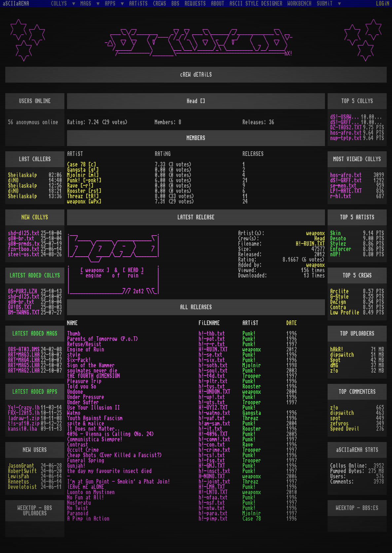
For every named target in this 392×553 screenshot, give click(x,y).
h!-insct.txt (214, 471)
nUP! (336, 254)
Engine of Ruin (86, 350)
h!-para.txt (213, 513)
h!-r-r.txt (212, 344)
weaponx (316, 233)
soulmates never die (92, 371)
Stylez (338, 244)
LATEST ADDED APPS (35, 392)
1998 (292, 365)
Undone (75, 392)
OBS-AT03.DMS (24, 350)
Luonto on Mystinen (91, 492)
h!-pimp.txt (213, 519)
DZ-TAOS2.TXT (346, 128)
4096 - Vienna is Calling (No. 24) (111, 434)
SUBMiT (326, 3)
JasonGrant (21, 466)
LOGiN (383, 4)
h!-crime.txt (214, 450)
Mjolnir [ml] (83, 175)
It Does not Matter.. (93, 429)
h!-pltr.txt (213, 381)
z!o (334, 371)
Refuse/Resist (84, 344)
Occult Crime (83, 450)
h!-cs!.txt (212, 455)
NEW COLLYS (35, 217)
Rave (248, 445)
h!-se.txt (210, 355)
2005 (292, 434)
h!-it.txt (210, 429)
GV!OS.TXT (20, 307)
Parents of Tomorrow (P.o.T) (103, 339)
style (74, 355)
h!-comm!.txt (214, 439)
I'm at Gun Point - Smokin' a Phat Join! (119, 482)
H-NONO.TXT (212, 476)
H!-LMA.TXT (212, 487)
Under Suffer (83, 402)
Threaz (250, 418)
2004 (292, 392)
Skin (336, 233)
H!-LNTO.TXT (213, 492)
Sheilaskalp (22, 175)
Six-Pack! (79, 360)
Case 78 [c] (82, 165)
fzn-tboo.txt (24, 249)
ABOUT (218, 4)
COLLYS (60, 3)
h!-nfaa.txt (213, 498)
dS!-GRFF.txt (346, 122)
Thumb (74, 334)
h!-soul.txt (213, 371)
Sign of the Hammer (91, 365)
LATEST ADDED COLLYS (35, 276)
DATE (292, 323)
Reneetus (18, 482)
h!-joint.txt (214, 482)
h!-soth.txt (213, 365)
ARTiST (250, 323)
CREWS (160, 4)
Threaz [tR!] (83, 196)
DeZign (338, 302)
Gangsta (252, 413)
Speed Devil (345, 429)
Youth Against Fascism (95, 418)
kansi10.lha (22, 429)
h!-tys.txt (212, 387)
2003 (292, 371)
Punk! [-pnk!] (84, 180)
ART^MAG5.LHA (24, 365)
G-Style (339, 297)
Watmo (74, 413)
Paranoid (78, 513)
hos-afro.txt (346, 133)
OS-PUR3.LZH (22, 291)
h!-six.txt (212, 360)
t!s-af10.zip (24, 424)
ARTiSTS (138, 4)
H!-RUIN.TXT (310, 244)
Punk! (249, 334)
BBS (175, 4)
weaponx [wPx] (84, 202)
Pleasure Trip (84, 381)
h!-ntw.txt (212, 508)
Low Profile (345, 313)
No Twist (78, 508)
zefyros (339, 424)
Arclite (339, 291)
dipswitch (342, 355)
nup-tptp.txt (346, 138)
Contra (338, 307)
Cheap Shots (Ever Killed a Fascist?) (115, 455)
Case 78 (252, 519)
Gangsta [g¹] (83, 170)
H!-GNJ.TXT (212, 466)
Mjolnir (252, 365)
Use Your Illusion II (93, 408)
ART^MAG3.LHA (24, 355)
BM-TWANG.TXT (24, 313)
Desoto (338, 239)
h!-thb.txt (212, 334)
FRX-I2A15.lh (24, 413)
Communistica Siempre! (95, 439)
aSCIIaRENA (16, 4)
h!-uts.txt (212, 402)
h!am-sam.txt (214, 424)
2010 (292, 492)
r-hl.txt (341, 196)
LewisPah (18, 476)
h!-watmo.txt (214, 413)
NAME (72, 323)
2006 (292, 476)
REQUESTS (195, 4)
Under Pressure (86, 397)
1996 (292, 334)
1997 (292, 344)
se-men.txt (343, 186)
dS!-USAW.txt (346, 117)
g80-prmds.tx (24, 244)
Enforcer (341, 249)
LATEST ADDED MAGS (35, 334)
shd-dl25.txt (24, 233)
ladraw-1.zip (24, 418)
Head (320, 239)
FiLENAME (209, 323)
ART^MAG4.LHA (24, 360)
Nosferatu (79, 503)
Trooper (252, 376)
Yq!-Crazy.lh (24, 408)
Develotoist (22, 487)
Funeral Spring (86, 461)
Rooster (252, 387)
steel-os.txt (24, 254)
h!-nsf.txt (212, 503)
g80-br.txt (21, 239)
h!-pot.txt (212, 339)
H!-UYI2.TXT (213, 408)
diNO (13, 180)
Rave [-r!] (80, 186)
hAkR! (337, 350)
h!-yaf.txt (212, 418)
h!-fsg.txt (212, 461)
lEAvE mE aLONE (86, 487)
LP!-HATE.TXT (346, 191)
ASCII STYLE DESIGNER (256, 4)
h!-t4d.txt (212, 376)
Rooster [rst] (84, 191)
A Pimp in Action (88, 519)
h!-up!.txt (212, 397)
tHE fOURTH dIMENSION (93, 376)
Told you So (82, 387)
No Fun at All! (86, 498)
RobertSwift (22, 471)
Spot (336, 360)
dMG (334, 365)
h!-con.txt (212, 445)
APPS (112, 3)
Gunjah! (76, 466)
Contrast (78, 445)
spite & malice (86, 424)
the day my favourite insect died (109, 471)
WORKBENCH (300, 4)
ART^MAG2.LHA (24, 371)
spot (336, 418)
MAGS (87, 3)
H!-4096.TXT (213, 434)
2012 (292, 350)
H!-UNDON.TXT (214, 392)
